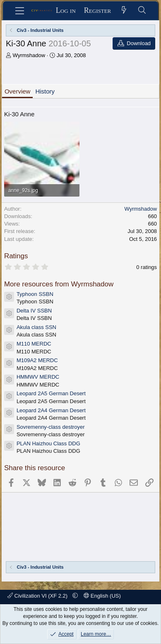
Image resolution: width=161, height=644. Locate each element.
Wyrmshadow (29, 55)
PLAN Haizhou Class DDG (48, 443)
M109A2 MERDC (37, 360)
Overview (18, 91)
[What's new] (124, 11)
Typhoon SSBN (35, 294)
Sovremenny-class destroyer (51, 427)
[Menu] (20, 11)
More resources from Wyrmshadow (59, 284)
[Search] (142, 11)
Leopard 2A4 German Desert (51, 410)
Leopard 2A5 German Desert (51, 393)
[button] (75, 596)
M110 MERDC (34, 344)
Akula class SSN (36, 327)
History (45, 91)
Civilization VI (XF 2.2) (38, 596)
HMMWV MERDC (38, 377)
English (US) (102, 596)
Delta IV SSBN (34, 311)
